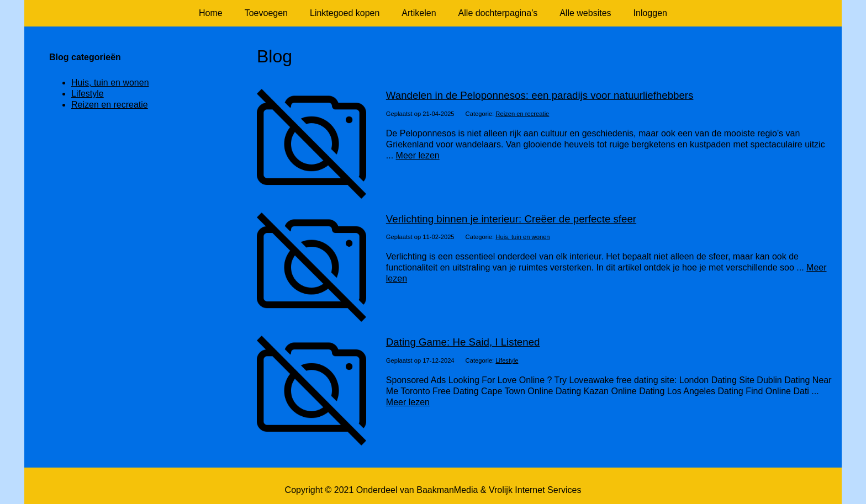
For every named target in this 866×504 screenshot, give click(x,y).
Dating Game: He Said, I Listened (463, 342)
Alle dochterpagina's (498, 13)
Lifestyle (507, 360)
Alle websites (585, 13)
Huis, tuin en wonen (522, 237)
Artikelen (419, 13)
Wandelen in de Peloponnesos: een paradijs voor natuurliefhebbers (540, 95)
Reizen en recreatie (522, 114)
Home (211, 13)
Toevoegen (266, 13)
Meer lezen (418, 155)
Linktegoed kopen (345, 13)
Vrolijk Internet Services (535, 490)
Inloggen (650, 13)
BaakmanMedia (447, 490)
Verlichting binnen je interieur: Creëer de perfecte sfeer (511, 219)
